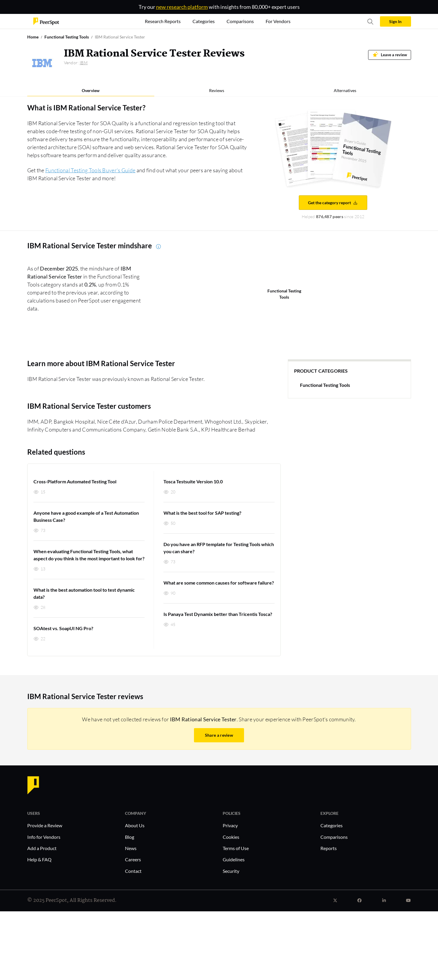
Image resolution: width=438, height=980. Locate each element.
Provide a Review (45, 825)
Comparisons (334, 837)
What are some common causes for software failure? (219, 583)
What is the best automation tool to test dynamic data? (84, 593)
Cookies (231, 837)
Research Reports (163, 21)
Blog (130, 837)
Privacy (230, 825)
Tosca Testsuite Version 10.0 (193, 481)
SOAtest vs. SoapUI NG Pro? (63, 628)
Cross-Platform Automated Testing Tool (75, 481)
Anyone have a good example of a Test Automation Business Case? (86, 516)
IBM (84, 63)
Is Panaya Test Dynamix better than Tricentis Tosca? (218, 614)
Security (231, 871)
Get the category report (333, 203)
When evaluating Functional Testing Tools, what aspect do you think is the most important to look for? (89, 555)
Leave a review (390, 54)
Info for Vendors (44, 837)
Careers (133, 859)
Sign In (395, 21)
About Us (135, 825)
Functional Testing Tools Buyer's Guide (90, 170)
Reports (329, 848)
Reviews (217, 90)
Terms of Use (236, 848)
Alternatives (345, 90)
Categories (332, 825)
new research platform (182, 7)
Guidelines (234, 859)
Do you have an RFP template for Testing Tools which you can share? (219, 548)
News (131, 848)
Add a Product (42, 848)
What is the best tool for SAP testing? (202, 513)
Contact (133, 871)
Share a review (219, 735)
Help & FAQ (39, 859)
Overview (91, 90)
